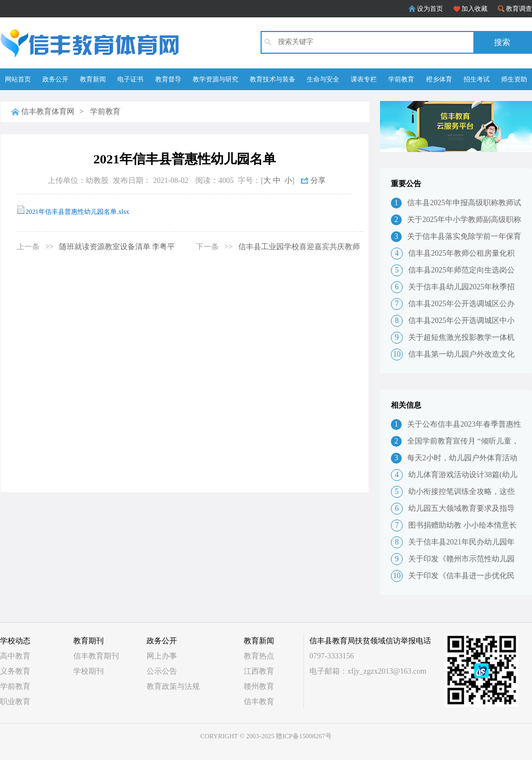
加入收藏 (474, 9)
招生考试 (477, 79)
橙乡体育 (439, 79)
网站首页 (18, 79)
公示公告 (162, 671)
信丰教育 (259, 702)
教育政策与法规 (173, 686)
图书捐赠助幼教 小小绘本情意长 (463, 525)
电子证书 (130, 79)
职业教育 (15, 702)
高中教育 (15, 656)
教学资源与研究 (216, 79)
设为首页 (430, 9)
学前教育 (401, 79)
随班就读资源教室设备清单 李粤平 (117, 247)
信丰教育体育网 (48, 112)
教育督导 (168, 79)
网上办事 (162, 656)
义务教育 (15, 671)
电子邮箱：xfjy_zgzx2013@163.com (368, 671)
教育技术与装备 (273, 79)
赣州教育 (259, 686)
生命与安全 (323, 79)
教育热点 (259, 656)
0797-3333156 (332, 656)
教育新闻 (93, 79)
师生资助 (514, 79)
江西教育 (259, 671)
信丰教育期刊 (96, 656)
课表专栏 (364, 79)
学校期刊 (88, 671)
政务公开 (55, 79)
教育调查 (519, 9)
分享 (318, 180)
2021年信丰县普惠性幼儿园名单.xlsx (77, 212)
